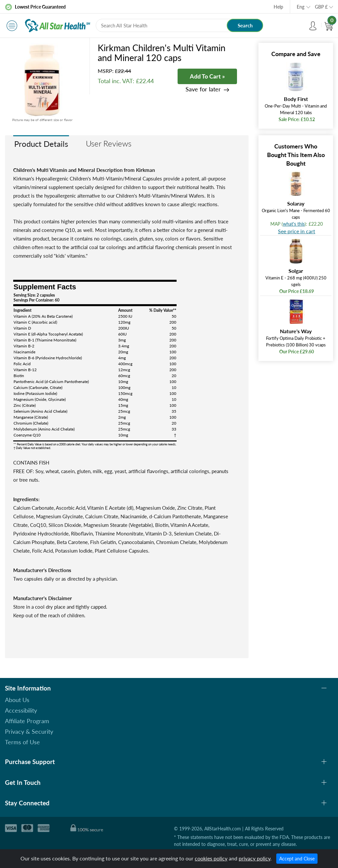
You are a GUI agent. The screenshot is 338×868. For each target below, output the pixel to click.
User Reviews (109, 143)
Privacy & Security (29, 731)
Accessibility (21, 710)
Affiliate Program (27, 721)
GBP (321, 7)
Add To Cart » (207, 76)
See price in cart (297, 231)
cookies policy (211, 858)
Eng (301, 7)
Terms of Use (22, 742)
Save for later (203, 89)
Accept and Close (297, 859)
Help (278, 7)
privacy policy (254, 858)
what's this (294, 224)
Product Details (41, 144)
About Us (17, 700)
